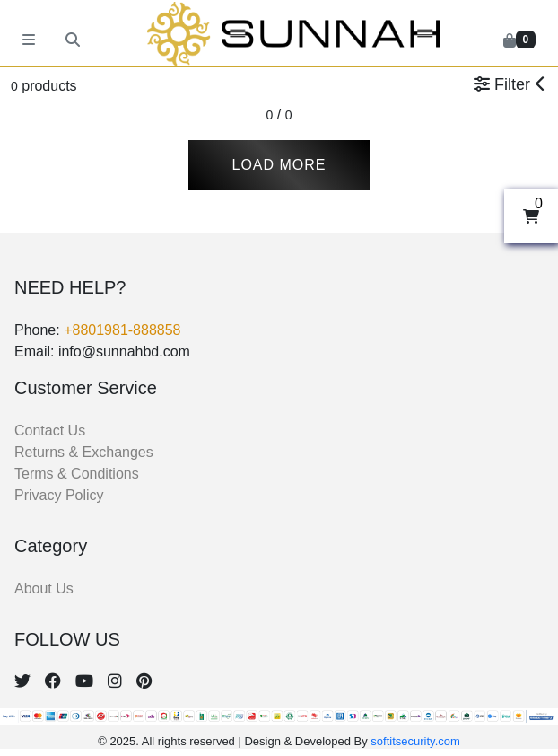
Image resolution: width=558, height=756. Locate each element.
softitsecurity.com (415, 741)
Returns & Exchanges (84, 452)
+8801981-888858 (122, 330)
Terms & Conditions (77, 474)
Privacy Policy (59, 495)
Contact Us (50, 431)
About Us (44, 589)
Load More (279, 165)
